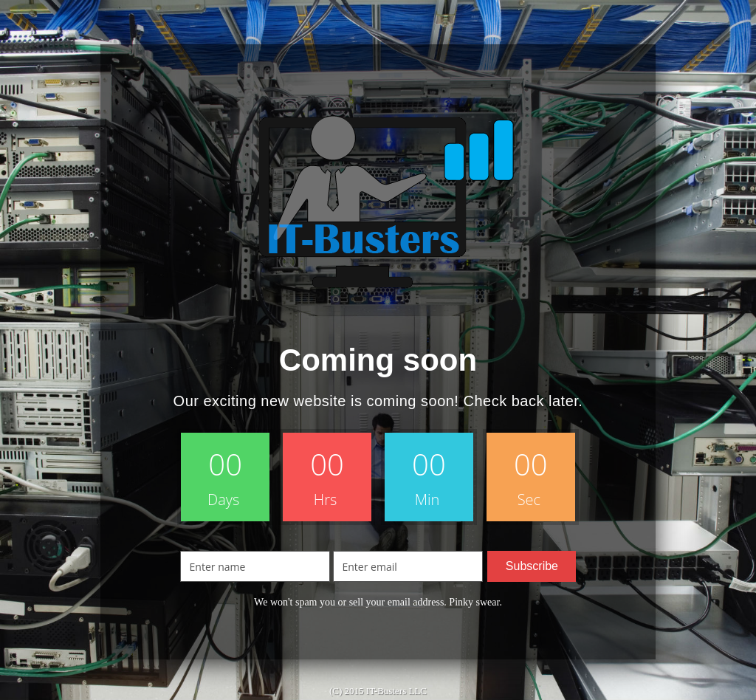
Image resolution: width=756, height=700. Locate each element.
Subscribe (532, 566)
